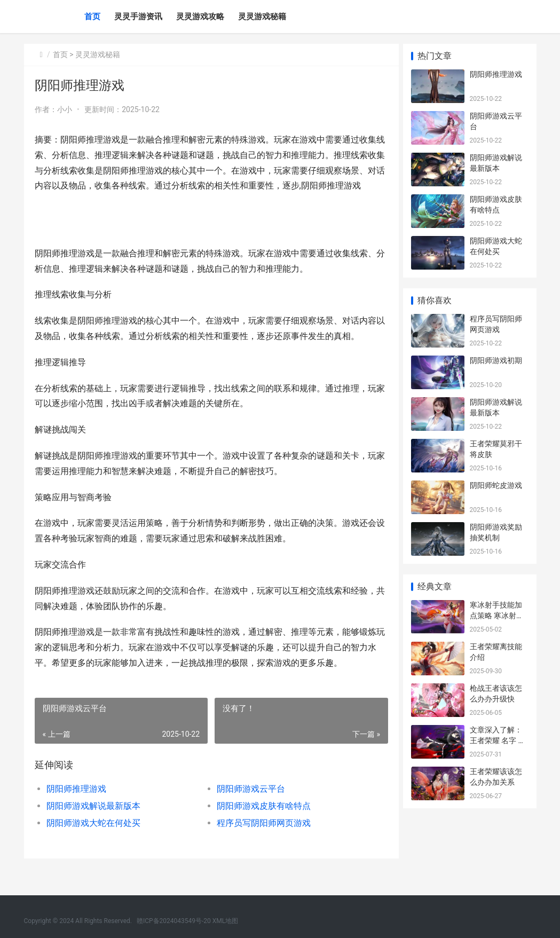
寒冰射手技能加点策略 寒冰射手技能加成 (497, 615)
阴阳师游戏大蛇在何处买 (93, 838)
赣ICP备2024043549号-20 (174, 921)
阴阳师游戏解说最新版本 (93, 821)
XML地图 (225, 921)
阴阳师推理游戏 (76, 804)
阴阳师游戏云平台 (248, 804)
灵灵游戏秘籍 (262, 17)
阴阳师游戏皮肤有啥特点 (261, 821)
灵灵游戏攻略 (200, 17)
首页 (92, 17)
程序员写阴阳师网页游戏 (261, 838)
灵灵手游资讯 (138, 17)
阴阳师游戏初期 (496, 360)
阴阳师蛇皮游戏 (496, 485)
